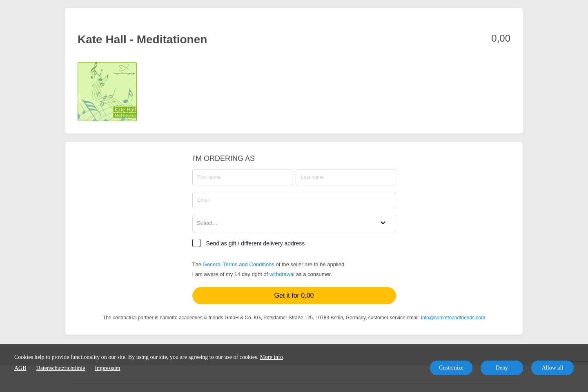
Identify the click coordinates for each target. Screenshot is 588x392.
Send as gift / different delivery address (256, 243)
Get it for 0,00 (294, 295)
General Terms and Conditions (239, 264)
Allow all (553, 368)
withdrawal (282, 274)
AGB (20, 368)
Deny (502, 368)
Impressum (107, 368)
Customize (451, 368)
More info (272, 357)
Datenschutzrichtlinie (61, 368)
